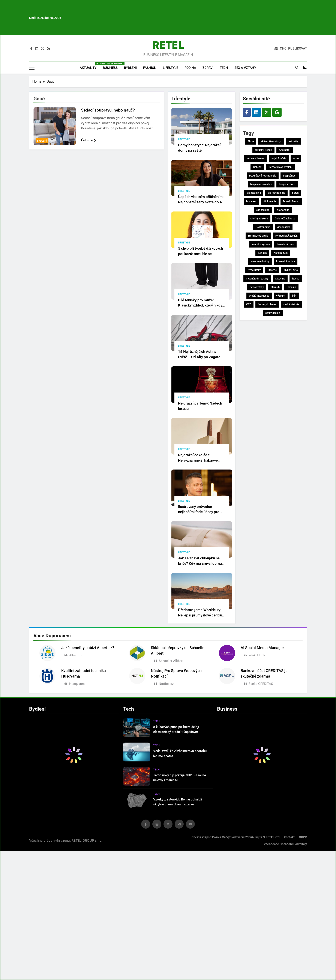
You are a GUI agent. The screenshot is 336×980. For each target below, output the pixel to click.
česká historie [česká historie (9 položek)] (291, 304)
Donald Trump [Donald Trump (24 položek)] (291, 201)
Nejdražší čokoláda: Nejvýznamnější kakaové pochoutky (198, 460)
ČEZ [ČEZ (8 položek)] (249, 304)
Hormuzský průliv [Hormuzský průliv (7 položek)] (258, 236)
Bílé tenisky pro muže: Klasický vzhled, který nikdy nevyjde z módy (200, 306)
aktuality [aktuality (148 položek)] (293, 141)
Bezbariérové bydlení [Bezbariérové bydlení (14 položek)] (280, 167)
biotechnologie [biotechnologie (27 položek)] (276, 193)
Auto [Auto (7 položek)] (296, 159)
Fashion (150, 68)
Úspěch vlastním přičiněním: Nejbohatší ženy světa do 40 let (201, 202)
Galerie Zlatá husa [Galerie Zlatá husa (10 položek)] (285, 219)
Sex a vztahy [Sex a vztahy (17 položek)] (257, 287)
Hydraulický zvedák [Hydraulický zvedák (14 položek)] (286, 236)
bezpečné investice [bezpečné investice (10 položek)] (261, 184)
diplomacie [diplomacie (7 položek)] (270, 201)
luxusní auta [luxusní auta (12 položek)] (291, 270)
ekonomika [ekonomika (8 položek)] (283, 210)
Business (110, 68)
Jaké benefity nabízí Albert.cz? (88, 648)
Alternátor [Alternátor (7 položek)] (285, 150)
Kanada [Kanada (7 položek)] (262, 253)
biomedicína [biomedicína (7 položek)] (254, 193)
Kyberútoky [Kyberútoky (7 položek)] (254, 270)
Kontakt (289, 837)
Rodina (190, 68)
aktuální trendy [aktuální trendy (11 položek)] (263, 150)
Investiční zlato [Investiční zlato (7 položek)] (285, 244)
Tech (224, 68)
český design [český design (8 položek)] (273, 313)
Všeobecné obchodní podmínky (285, 844)
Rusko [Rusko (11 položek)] (296, 279)
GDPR (303, 837)
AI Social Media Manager (262, 648)
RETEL (168, 45)
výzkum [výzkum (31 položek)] (281, 296)
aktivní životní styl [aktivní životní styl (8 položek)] (271, 141)
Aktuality (90, 66)
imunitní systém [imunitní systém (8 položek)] (261, 244)
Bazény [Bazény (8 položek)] (257, 167)
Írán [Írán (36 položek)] (294, 296)
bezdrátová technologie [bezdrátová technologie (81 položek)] (263, 176)
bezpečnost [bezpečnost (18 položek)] (290, 176)
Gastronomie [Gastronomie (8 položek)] (263, 227)
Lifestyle (170, 68)
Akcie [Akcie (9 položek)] (251, 141)
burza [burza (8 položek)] (295, 193)
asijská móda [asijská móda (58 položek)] (279, 159)
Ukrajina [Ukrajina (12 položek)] (291, 287)
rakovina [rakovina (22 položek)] (280, 279)
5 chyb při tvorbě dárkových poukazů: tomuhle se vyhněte (200, 254)
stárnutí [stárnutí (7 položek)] (275, 287)
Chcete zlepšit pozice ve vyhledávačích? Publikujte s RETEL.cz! (236, 837)
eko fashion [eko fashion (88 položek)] (263, 210)
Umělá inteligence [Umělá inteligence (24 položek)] (259, 296)
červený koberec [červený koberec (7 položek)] (267, 304)
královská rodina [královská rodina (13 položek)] (286, 261)
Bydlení (130, 68)
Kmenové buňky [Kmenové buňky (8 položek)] (260, 261)
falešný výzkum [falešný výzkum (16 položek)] (259, 219)
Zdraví (208, 68)
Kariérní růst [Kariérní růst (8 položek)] (281, 253)
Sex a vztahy (245, 68)
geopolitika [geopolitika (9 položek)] (284, 227)
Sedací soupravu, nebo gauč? (108, 110)
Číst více (88, 140)
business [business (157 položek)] (251, 201)
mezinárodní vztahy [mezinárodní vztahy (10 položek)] (257, 279)
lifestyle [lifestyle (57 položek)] (272, 270)
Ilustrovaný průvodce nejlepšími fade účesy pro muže (199, 512)
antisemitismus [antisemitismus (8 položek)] (256, 159)
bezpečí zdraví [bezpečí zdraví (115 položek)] (287, 184)
